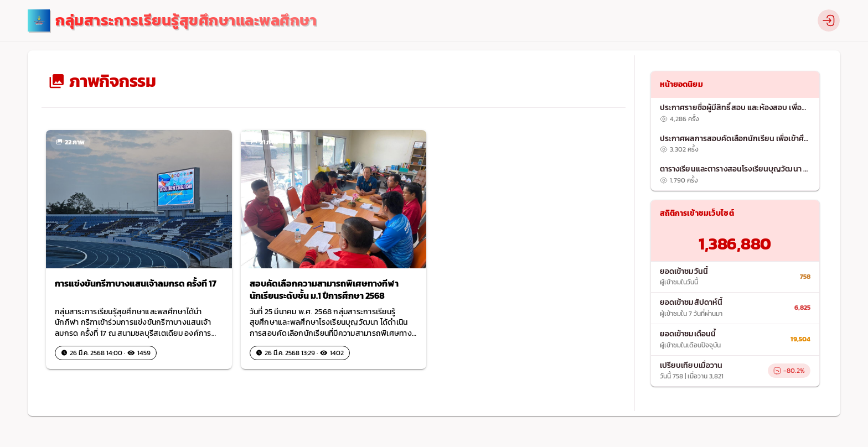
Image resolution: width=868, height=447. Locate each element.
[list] (735, 144)
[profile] (829, 20)
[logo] (172, 21)
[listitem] (735, 113)
